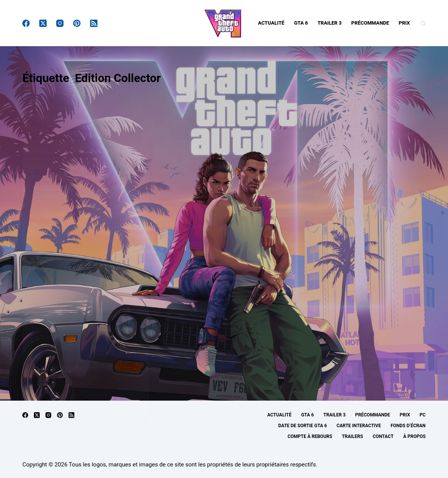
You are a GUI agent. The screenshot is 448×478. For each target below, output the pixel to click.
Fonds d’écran (408, 426)
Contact (383, 436)
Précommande (370, 23)
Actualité (271, 23)
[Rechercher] (423, 23)
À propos (414, 436)
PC (423, 415)
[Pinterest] (77, 23)
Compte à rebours (310, 436)
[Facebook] (26, 23)
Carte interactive (359, 426)
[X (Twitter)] (43, 23)
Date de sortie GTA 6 (302, 426)
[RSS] (94, 23)
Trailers (352, 436)
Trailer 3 (330, 23)
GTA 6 (301, 23)
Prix (404, 23)
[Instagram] (60, 23)
